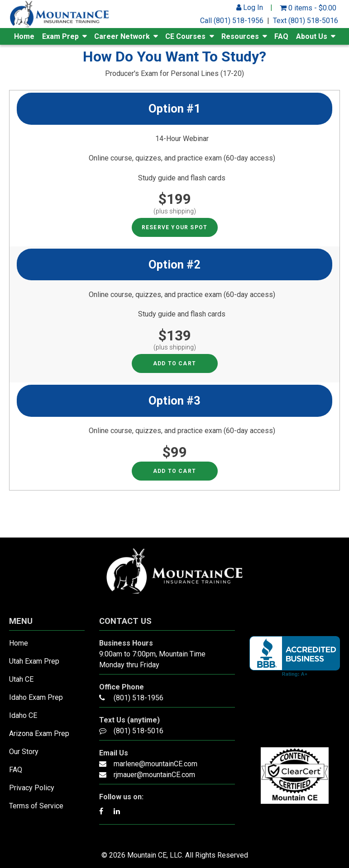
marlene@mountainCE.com (155, 764)
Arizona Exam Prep (39, 734)
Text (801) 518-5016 (306, 21)
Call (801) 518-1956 (232, 21)
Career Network (122, 36)
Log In (250, 7)
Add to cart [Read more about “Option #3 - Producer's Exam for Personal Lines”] (174, 471)
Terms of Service (36, 806)
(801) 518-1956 (139, 698)
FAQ (281, 36)
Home (24, 36)
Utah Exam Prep (34, 661)
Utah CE (21, 679)
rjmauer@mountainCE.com (154, 775)
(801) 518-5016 (139, 731)
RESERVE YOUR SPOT (174, 227)
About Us (312, 36)
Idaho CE (23, 715)
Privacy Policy (32, 788)
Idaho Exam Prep (36, 697)
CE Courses (185, 36)
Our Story (24, 752)
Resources (240, 36)
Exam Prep (60, 36)
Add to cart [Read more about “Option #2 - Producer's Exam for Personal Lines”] (174, 363)
